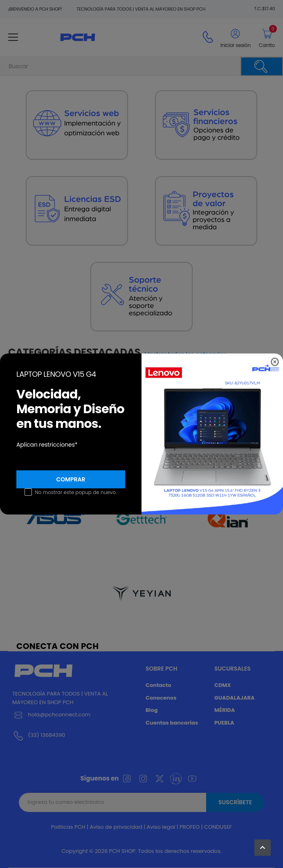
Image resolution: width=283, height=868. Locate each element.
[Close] (275, 362)
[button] (263, 848)
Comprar (71, 479)
